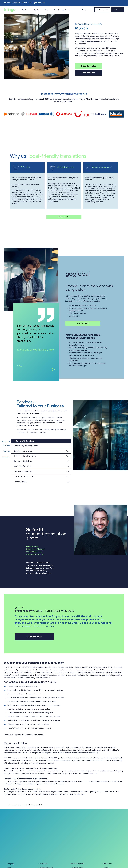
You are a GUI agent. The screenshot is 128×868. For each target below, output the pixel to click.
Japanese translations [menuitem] (47, 846)
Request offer (89, 73)
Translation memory (15, 717)
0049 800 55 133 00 (34, 552)
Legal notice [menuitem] (11, 850)
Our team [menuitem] (10, 836)
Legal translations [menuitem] (77, 833)
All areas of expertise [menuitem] (78, 850)
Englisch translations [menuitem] (46, 833)
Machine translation (15, 709)
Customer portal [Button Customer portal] (102, 10)
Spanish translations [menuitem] (46, 850)
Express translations (15, 694)
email (107, 781)
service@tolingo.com (35, 554)
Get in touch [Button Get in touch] (118, 10)
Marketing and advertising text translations (24, 705)
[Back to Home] (10, 10)
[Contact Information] (83, 10)
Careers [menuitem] (106, 833)
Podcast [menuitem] (106, 840)
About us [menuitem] (10, 833)
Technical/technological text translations (23, 720)
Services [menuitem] (25, 10)
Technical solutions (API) (17, 713)
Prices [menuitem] (47, 10)
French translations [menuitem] (46, 836)
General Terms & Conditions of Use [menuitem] (19, 846)
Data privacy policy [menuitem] (13, 843)
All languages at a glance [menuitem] (47, 853)
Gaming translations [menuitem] (78, 843)
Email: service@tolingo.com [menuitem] (34, 3)
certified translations (46, 794)
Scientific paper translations (18, 724)
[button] (41, 446)
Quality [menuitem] (37, 10)
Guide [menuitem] (105, 836)
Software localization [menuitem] (78, 846)
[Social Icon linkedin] (9, 863)
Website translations (15, 728)
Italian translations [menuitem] (45, 843)
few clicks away (50, 771)
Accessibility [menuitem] (11, 840)
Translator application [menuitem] (62, 10)
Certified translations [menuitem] (78, 840)
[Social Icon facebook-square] (17, 863)
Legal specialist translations (18, 701)
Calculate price (64, 217)
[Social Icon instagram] (13, 863)
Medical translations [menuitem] (78, 836)
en (88, 10)
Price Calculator (89, 66)
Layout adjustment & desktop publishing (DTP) (25, 690)
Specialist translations (16, 698)
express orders (60, 794)
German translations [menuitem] (46, 840)
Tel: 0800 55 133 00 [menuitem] (12, 3)
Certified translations (16, 686)
